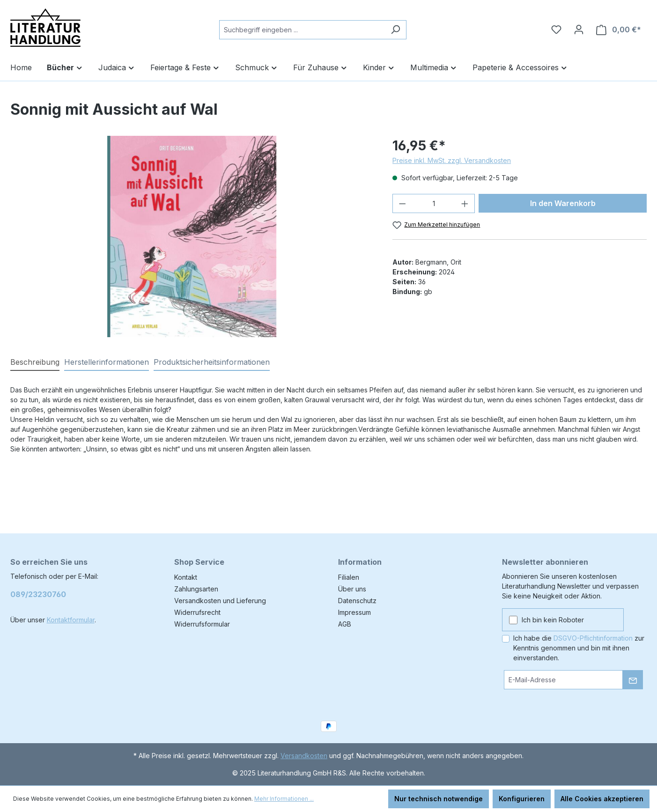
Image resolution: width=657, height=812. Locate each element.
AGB (345, 624)
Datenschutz (357, 601)
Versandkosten (304, 756)
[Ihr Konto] (579, 30)
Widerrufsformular (202, 624)
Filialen (349, 577)
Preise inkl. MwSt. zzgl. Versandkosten (452, 160)
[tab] (35, 362)
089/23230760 (38, 594)
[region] (192, 236)
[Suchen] (395, 30)
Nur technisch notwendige (439, 799)
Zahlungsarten (196, 589)
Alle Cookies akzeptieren (602, 799)
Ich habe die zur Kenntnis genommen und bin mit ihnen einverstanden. (579, 648)
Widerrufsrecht (197, 612)
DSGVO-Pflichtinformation (593, 638)
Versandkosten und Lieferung (220, 601)
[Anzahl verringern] (402, 203)
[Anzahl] (434, 203)
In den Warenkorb (563, 203)
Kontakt (186, 577)
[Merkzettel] (556, 30)
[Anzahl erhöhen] (465, 203)
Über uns (352, 589)
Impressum (354, 612)
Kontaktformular (71, 620)
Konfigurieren (522, 799)
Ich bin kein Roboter (553, 620)
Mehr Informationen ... (284, 799)
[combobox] (302, 30)
